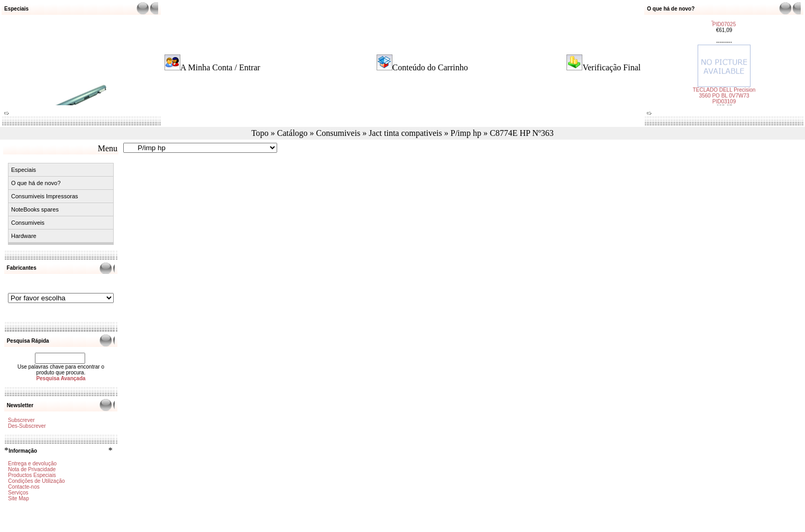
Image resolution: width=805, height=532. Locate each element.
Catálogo (292, 133)
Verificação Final (611, 67)
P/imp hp (466, 133)
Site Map (18, 498)
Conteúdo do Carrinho (430, 67)
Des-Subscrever (27, 426)
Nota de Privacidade (32, 469)
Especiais (24, 170)
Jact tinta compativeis (405, 133)
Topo (260, 133)
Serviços (18, 493)
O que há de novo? (36, 183)
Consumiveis (339, 133)
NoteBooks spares (35, 209)
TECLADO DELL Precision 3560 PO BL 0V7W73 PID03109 (724, 93)
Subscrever (21, 420)
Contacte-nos (24, 487)
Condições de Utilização (36, 481)
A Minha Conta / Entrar (220, 67)
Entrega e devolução (32, 464)
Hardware (24, 236)
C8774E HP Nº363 (522, 133)
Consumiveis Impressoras (45, 196)
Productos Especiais (32, 475)
